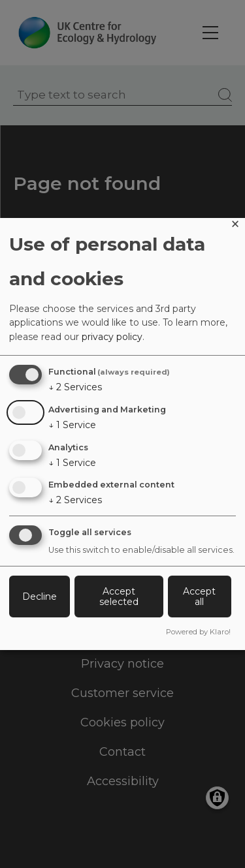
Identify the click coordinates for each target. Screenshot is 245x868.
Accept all (199, 597)
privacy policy (112, 337)
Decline (40, 597)
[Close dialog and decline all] (235, 226)
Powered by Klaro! (198, 632)
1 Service (72, 425)
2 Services (75, 387)
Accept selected (119, 597)
